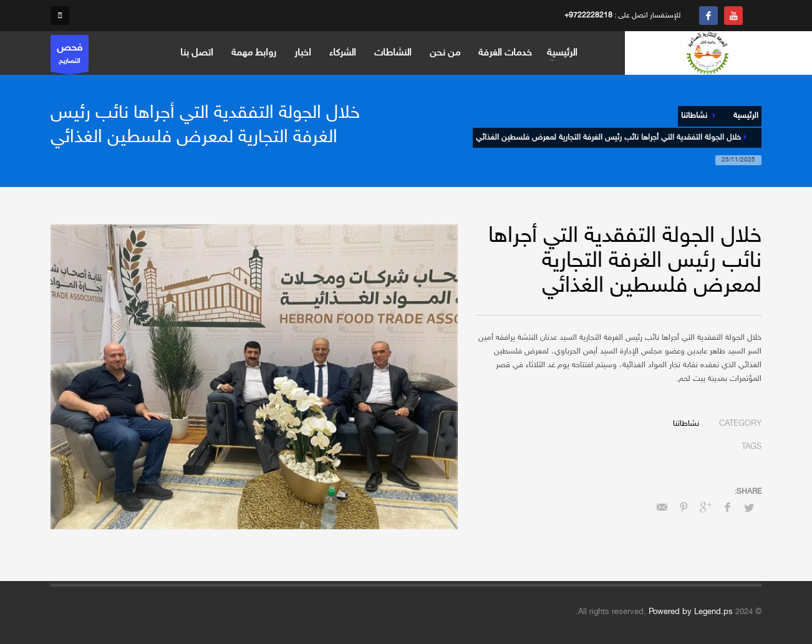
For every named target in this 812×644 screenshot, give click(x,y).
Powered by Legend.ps (691, 612)
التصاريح (70, 56)
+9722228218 (588, 16)
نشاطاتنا (686, 424)
